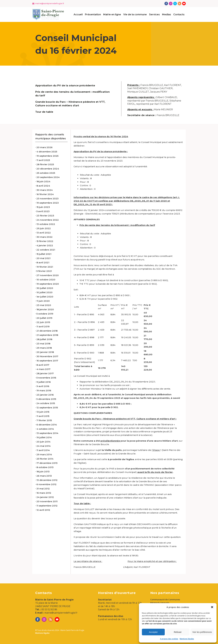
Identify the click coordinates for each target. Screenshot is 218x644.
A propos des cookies (169, 639)
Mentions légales (187, 639)
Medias (167, 14)
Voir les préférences (202, 632)
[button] (212, 607)
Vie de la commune (135, 14)
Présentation (93, 14)
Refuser (178, 632)
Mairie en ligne (112, 14)
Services (154, 14)
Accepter (153, 632)
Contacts (179, 14)
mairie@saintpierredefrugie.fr (50, 3)
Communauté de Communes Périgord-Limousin (165, 601)
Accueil (78, 14)
